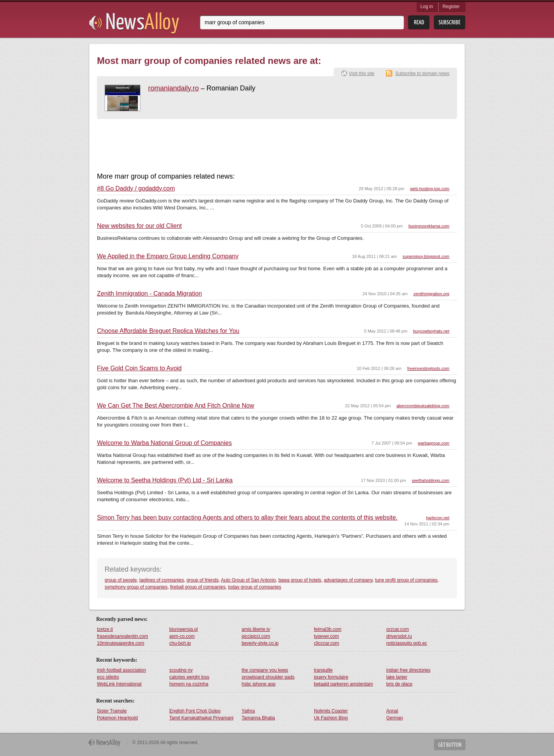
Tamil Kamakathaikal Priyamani (201, 718)
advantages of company (348, 580)
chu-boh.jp (180, 643)
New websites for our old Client (139, 226)
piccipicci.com (256, 636)
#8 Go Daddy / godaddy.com (136, 189)
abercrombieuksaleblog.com (423, 406)
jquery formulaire (331, 677)
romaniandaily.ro (174, 88)
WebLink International (119, 684)
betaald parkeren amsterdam (343, 684)
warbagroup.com (434, 443)
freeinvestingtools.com (428, 368)
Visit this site (362, 74)
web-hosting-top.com (430, 189)
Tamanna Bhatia (258, 718)
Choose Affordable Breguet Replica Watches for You (168, 331)
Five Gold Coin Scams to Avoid (139, 368)
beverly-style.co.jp (260, 643)
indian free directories (408, 670)
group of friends (203, 580)
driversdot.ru (399, 636)
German (395, 718)
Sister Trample (112, 711)
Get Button (450, 745)
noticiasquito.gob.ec (407, 643)
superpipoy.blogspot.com (426, 256)
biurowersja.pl (184, 629)
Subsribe (450, 23)
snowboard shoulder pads (268, 677)
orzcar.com (398, 629)
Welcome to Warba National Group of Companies (164, 443)
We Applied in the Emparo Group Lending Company (168, 256)
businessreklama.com (429, 226)
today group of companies (255, 587)
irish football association (121, 670)
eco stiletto (108, 677)
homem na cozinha (189, 684)
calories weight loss (189, 677)
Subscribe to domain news (422, 74)
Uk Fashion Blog (331, 718)
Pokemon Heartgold (117, 718)
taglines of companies (162, 580)
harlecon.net (438, 518)
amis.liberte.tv (256, 629)
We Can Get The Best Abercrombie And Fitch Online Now (176, 406)
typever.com (326, 636)
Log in (427, 7)
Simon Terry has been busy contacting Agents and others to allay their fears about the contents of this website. (247, 518)
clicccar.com (326, 643)
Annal (392, 711)
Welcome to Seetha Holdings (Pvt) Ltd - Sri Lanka (165, 480)
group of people (121, 580)
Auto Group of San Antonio (248, 580)
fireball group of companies (198, 587)
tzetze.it (105, 629)
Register (451, 7)
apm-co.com (182, 636)
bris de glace (399, 684)
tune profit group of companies (406, 580)
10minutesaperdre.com (121, 643)
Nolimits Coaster (331, 711)
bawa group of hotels (300, 580)
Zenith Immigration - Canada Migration (149, 294)
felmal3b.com (328, 629)
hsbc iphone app (259, 684)
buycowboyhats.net (431, 331)
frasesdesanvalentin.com (123, 636)
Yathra (248, 711)
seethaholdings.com (431, 480)
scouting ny (181, 670)
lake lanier (397, 677)
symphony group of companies (136, 587)
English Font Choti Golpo (195, 711)
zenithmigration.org (431, 294)
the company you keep (265, 670)
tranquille (323, 670)
